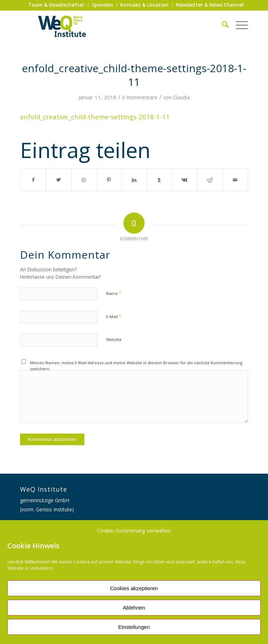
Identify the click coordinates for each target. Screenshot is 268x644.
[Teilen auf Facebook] (33, 180)
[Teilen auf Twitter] (59, 180)
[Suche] (222, 24)
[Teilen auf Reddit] (210, 180)
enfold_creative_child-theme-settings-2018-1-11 (95, 117)
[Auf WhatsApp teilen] (84, 180)
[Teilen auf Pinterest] (109, 180)
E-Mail (114, 316)
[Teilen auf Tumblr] (159, 180)
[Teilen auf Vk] (185, 180)
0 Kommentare (140, 97)
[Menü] (238, 24)
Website (114, 339)
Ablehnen (134, 608)
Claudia (181, 97)
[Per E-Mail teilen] (235, 180)
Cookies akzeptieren (134, 588)
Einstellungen (134, 627)
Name (114, 293)
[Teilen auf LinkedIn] (134, 180)
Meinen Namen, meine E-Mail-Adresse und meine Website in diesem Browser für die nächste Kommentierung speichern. (136, 366)
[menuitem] (56, 5)
